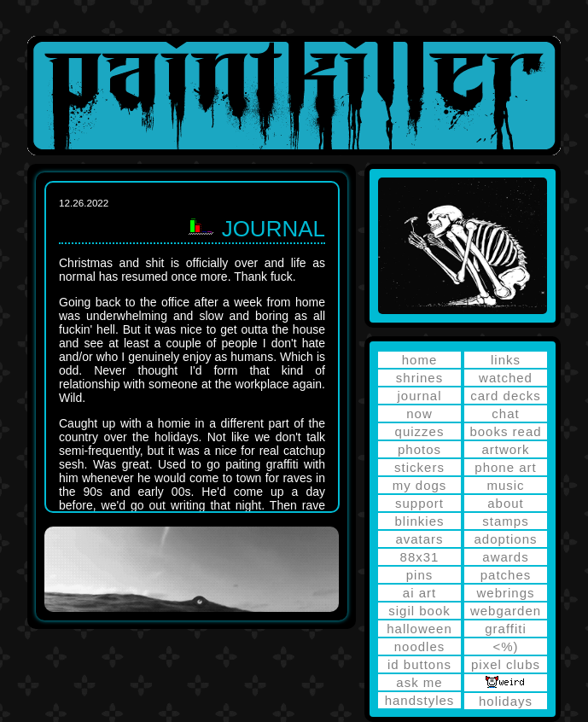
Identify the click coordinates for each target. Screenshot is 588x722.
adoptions (505, 539)
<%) (505, 646)
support (419, 503)
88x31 (420, 557)
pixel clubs (506, 664)
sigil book (419, 611)
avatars (419, 539)
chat (505, 413)
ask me (419, 682)
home (420, 360)
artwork (505, 449)
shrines (419, 378)
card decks (506, 396)
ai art (419, 593)
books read (505, 431)
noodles (420, 646)
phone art (505, 467)
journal (419, 396)
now (419, 413)
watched (506, 378)
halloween (419, 629)
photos (419, 449)
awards (505, 557)
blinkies (419, 521)
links (506, 360)
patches (506, 575)
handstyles (420, 700)
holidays (506, 701)
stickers (419, 467)
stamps (505, 521)
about (506, 503)
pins (420, 575)
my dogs (420, 485)
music (505, 485)
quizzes (420, 431)
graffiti (506, 629)
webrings (505, 593)
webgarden (506, 611)
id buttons (419, 664)
